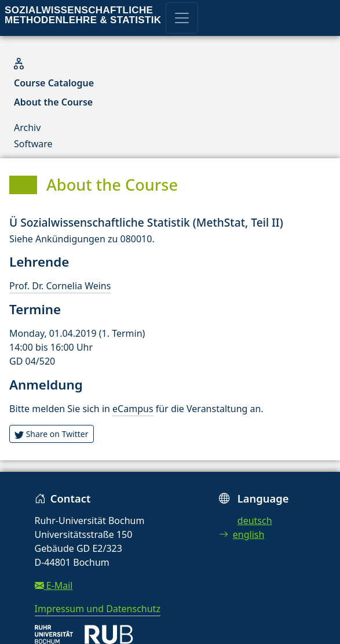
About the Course (53, 102)
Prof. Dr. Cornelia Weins (60, 286)
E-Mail (54, 585)
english (242, 534)
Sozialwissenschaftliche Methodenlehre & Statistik (83, 15)
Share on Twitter (52, 434)
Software (33, 144)
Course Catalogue (54, 83)
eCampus (133, 409)
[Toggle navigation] (182, 18)
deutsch (255, 521)
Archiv (27, 128)
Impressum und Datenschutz (98, 609)
